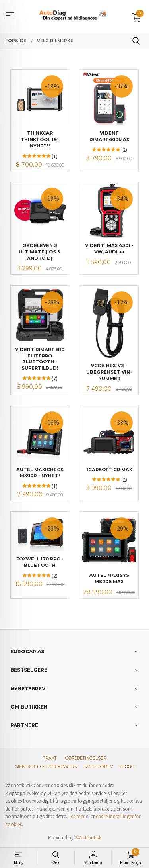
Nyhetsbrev (99, 767)
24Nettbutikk (88, 838)
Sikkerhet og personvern (46, 767)
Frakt (50, 758)
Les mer (76, 816)
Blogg (127, 767)
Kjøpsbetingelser (85, 758)
